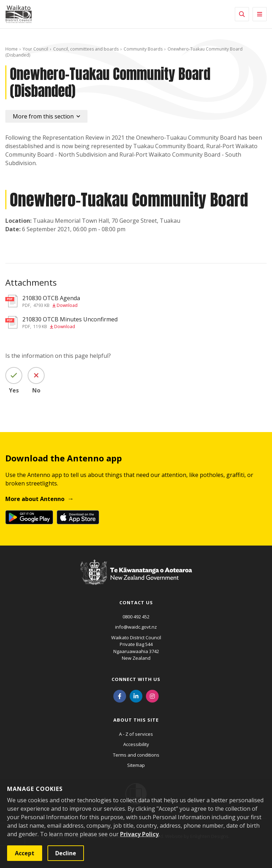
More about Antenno (35, 499)
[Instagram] (152, 696)
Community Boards (143, 49)
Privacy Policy (139, 834)
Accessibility (136, 744)
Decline (66, 853)
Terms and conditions (136, 755)
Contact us (136, 602)
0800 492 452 (136, 617)
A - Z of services (136, 734)
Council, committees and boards (86, 49)
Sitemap (136, 765)
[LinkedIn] (136, 696)
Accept (25, 853)
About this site (136, 720)
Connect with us (136, 679)
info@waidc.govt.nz (136, 627)
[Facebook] (120, 696)
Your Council (35, 49)
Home (12, 49)
